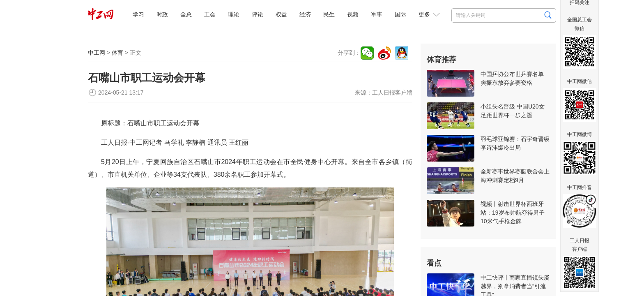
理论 (234, 14)
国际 (400, 14)
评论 (258, 14)
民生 (329, 14)
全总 (186, 14)
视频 (353, 14)
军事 (377, 14)
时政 (162, 14)
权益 (281, 14)
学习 (138, 14)
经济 (305, 14)
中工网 (97, 53)
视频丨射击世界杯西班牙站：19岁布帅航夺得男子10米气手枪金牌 (513, 213)
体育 (117, 53)
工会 (210, 14)
